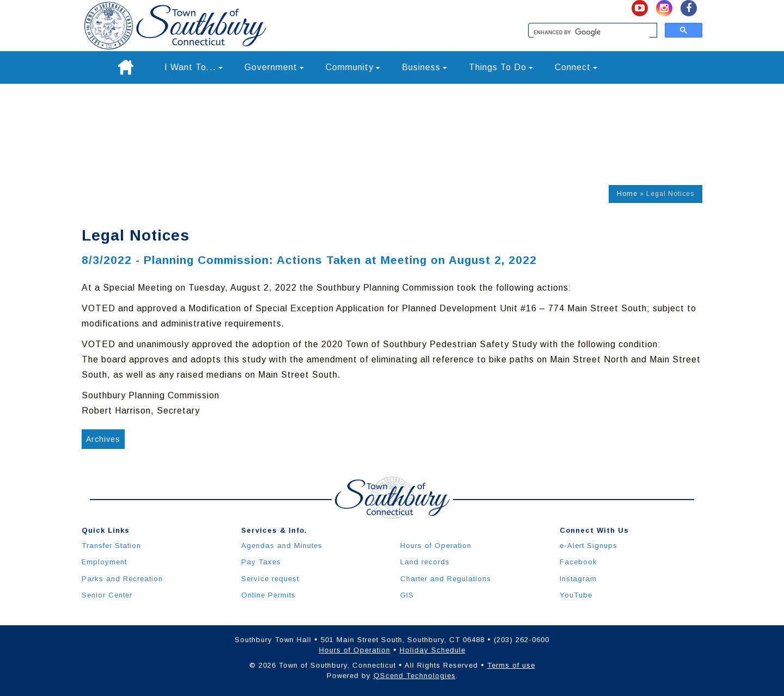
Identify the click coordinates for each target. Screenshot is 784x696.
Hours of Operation (436, 546)
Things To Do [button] (501, 67)
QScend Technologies (415, 676)
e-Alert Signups (589, 546)
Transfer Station (111, 546)
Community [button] (353, 67)
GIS (407, 595)
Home (627, 194)
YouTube (576, 595)
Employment (104, 562)
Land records (425, 562)
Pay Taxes (261, 562)
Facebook (578, 562)
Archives (103, 439)
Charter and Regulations (446, 579)
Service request (270, 579)
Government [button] (274, 67)
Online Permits (268, 595)
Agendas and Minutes (282, 546)
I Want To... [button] (194, 67)
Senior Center (107, 595)
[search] (592, 33)
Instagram (578, 579)
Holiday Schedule (433, 650)
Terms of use (511, 665)
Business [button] (424, 67)
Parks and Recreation (122, 579)
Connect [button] (576, 67)
